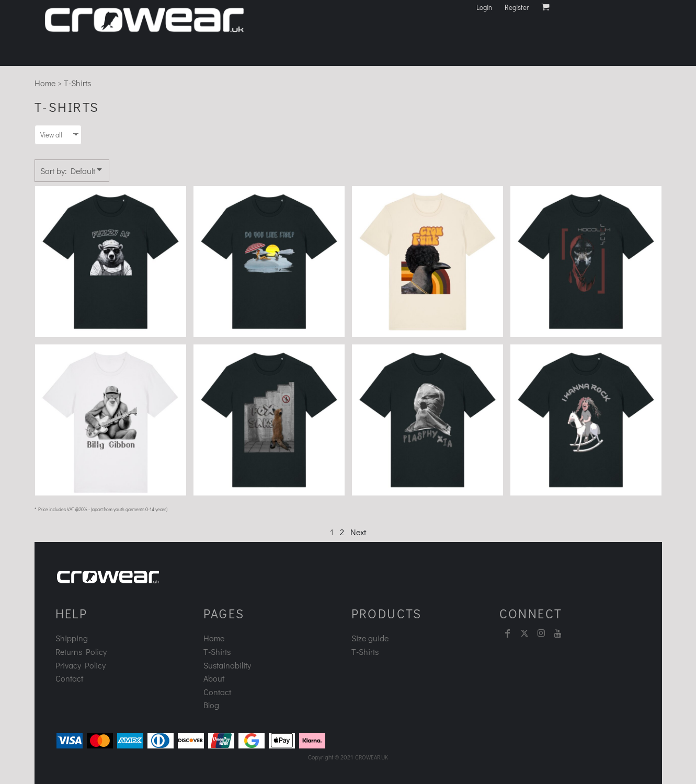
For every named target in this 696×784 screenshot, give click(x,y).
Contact (69, 678)
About (214, 678)
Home (45, 83)
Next (358, 532)
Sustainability (227, 665)
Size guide (370, 638)
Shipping (72, 638)
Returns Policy (81, 652)
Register (517, 7)
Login (484, 7)
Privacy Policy (81, 665)
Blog (211, 705)
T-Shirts (217, 652)
